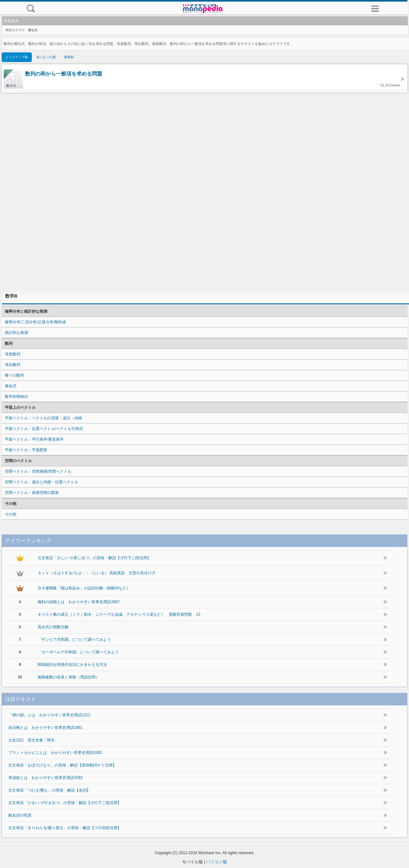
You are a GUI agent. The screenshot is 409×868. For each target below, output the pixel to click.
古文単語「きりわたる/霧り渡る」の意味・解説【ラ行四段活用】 (65, 828)
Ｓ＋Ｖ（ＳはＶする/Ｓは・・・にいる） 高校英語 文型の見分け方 (97, 573)
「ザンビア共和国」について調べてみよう (74, 640)
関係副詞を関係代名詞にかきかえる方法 (72, 665)
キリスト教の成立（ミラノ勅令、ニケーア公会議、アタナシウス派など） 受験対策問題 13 (119, 614)
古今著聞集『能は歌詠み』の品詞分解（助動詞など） (84, 588)
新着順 (69, 57)
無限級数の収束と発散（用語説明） (68, 677)
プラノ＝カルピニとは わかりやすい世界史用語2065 (55, 753)
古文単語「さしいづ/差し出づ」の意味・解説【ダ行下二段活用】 (94, 558)
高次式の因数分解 (53, 627)
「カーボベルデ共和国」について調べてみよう (78, 652)
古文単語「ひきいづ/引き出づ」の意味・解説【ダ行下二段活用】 (65, 803)
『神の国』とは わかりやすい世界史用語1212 (49, 715)
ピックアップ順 (17, 57)
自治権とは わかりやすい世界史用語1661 (45, 728)
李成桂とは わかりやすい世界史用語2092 (45, 778)
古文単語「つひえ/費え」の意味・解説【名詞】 (49, 790)
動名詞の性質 (20, 815)
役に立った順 (46, 57)
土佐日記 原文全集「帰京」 (33, 740)
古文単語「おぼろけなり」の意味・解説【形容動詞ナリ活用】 (62, 765)
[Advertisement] (204, 191)
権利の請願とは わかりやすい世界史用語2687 (79, 602)
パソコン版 (217, 862)
